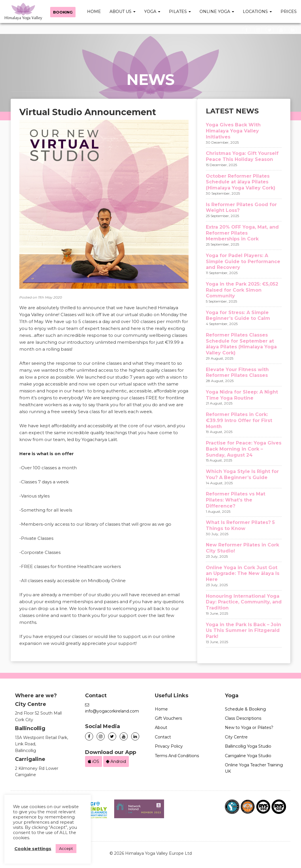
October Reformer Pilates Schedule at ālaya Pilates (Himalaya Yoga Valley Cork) (241, 182)
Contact (163, 737)
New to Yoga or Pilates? (249, 728)
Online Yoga (217, 12)
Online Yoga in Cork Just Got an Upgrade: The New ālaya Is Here (243, 574)
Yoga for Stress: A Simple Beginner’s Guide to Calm (238, 316)
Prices (289, 12)
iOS (94, 761)
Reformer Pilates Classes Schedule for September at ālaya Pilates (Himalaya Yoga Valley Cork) (241, 344)
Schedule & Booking (245, 709)
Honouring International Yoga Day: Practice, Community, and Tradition (244, 602)
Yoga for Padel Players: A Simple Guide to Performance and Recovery (243, 262)
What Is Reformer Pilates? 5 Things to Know (240, 525)
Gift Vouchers (168, 718)
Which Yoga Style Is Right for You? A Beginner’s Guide (242, 474)
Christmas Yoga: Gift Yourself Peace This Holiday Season (242, 156)
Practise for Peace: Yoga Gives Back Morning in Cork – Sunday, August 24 (244, 449)
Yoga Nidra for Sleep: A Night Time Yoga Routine (242, 395)
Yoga (152, 12)
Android (116, 761)
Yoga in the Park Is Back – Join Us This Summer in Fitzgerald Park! (243, 631)
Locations (257, 12)
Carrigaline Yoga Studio (248, 756)
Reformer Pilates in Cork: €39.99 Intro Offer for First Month (239, 420)
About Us (123, 12)
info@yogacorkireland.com (112, 711)
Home (94, 12)
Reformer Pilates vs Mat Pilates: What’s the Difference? (236, 500)
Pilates (180, 12)
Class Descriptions (243, 718)
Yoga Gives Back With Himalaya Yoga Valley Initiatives (233, 131)
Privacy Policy (169, 746)
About (161, 728)
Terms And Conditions (177, 756)
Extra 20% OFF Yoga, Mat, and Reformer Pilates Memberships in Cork (242, 233)
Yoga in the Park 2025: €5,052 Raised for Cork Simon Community (242, 290)
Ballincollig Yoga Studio (248, 746)
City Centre (236, 737)
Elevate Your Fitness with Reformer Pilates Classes (237, 373)
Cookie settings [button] (33, 849)
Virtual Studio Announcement (88, 112)
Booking (63, 12)
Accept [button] (66, 848)
